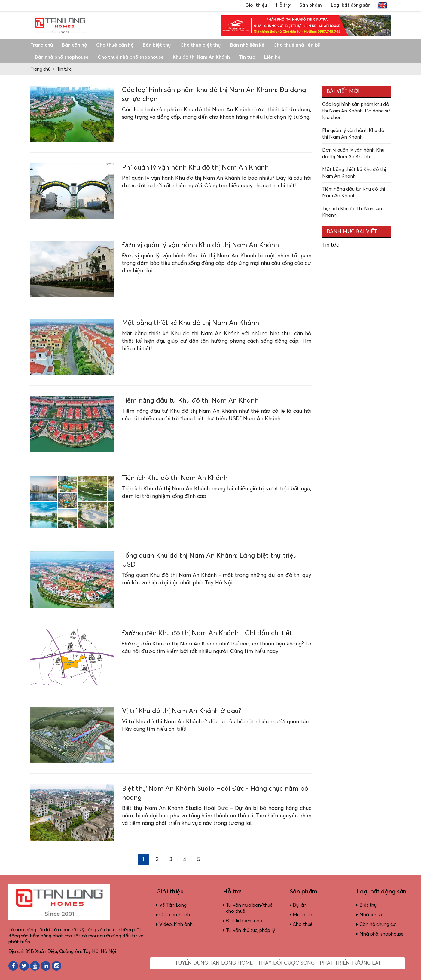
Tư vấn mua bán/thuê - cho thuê (251, 908)
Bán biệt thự (157, 45)
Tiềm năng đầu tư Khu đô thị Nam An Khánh (190, 401)
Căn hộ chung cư (378, 924)
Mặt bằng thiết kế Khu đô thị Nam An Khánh (191, 323)
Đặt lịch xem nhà (244, 921)
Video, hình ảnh (176, 924)
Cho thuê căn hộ (115, 45)
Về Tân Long (173, 905)
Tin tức (247, 57)
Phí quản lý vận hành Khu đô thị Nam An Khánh (195, 168)
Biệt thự (368, 905)
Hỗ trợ (283, 5)
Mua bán (302, 915)
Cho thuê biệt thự (201, 45)
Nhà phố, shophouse (381, 934)
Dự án (300, 905)
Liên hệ (272, 57)
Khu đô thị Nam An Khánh (201, 57)
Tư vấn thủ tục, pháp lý (250, 930)
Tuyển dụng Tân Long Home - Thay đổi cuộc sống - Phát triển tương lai (278, 963)
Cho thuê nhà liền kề (297, 45)
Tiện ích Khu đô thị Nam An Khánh (175, 478)
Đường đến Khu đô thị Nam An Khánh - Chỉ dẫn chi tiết (207, 633)
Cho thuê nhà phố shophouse (131, 57)
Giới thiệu (256, 5)
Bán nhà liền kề (247, 45)
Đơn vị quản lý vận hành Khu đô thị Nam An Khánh (201, 245)
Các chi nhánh (175, 915)
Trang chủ (42, 45)
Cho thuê (303, 924)
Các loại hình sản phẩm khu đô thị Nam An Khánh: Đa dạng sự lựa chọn (356, 111)
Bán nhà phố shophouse (62, 57)
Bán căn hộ (75, 45)
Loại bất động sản (351, 5)
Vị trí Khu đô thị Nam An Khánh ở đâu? (182, 711)
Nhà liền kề (372, 915)
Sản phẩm (311, 5)
